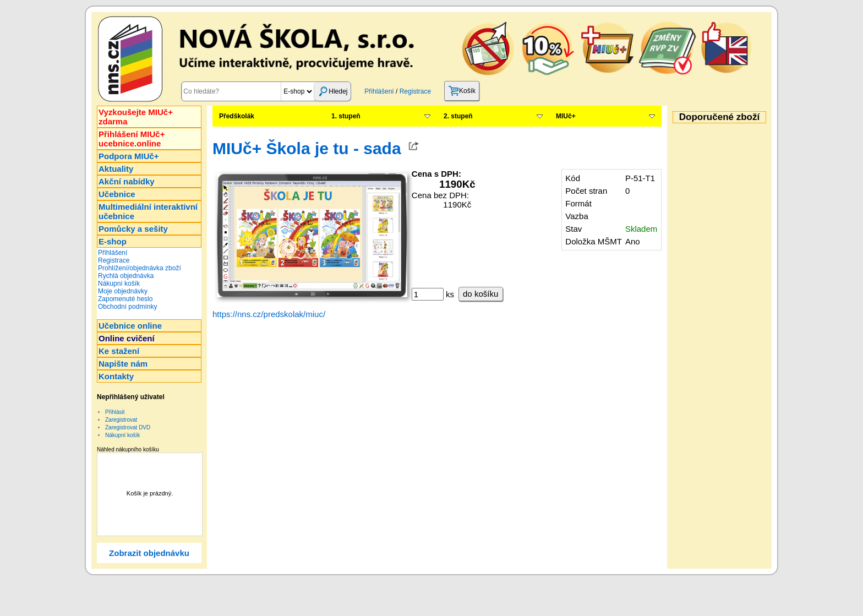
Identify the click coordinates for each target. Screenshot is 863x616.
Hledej (332, 91)
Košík (462, 91)
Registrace (415, 91)
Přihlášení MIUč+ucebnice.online (132, 139)
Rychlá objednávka (126, 276)
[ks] (428, 294)
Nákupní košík (119, 284)
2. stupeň (458, 116)
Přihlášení (379, 91)
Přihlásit (115, 412)
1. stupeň (346, 116)
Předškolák (237, 116)
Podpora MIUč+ (129, 156)
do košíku (480, 294)
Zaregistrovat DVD (128, 427)
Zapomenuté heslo (125, 299)
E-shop (113, 241)
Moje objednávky (123, 291)
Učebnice (117, 194)
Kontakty (116, 376)
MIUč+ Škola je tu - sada (307, 148)
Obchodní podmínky (127, 307)
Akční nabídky (127, 181)
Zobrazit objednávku (149, 553)
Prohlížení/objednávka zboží (140, 268)
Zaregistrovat (121, 420)
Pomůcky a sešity (133, 229)
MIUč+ (566, 116)
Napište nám (123, 364)
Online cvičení (127, 338)
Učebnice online (130, 326)
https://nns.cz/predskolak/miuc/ (269, 314)
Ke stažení (119, 351)
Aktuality (116, 169)
